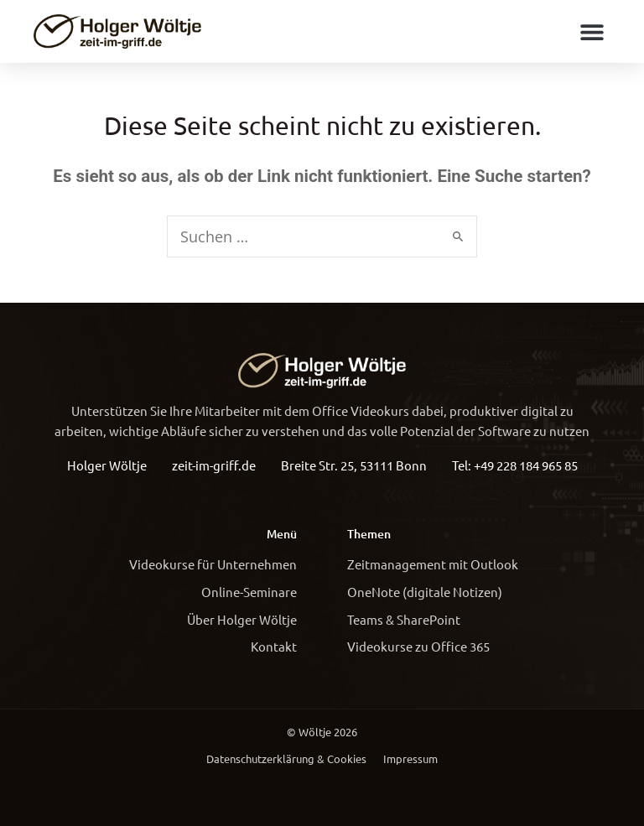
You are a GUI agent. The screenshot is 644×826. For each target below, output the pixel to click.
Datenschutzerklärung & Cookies (286, 758)
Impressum (410, 758)
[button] (592, 31)
